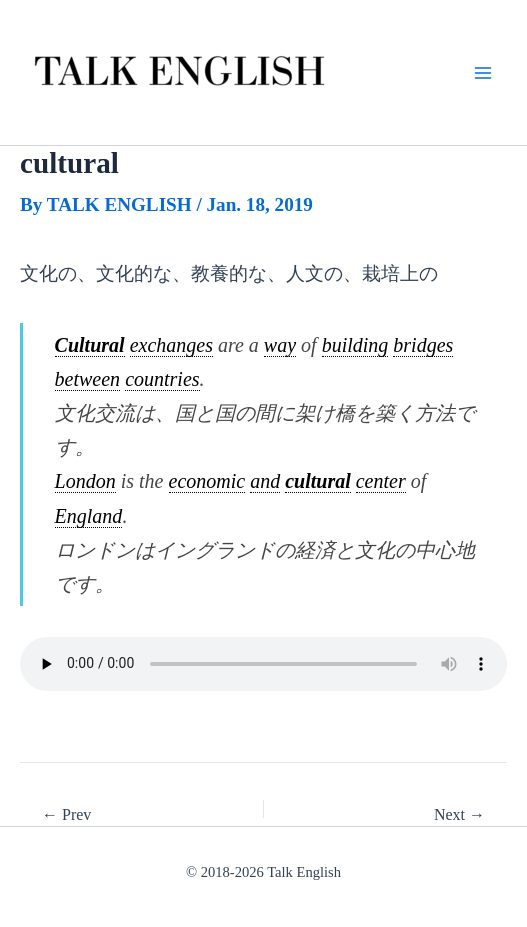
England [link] (89, 516)
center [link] (381, 481)
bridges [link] (423, 345)
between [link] (88, 379)
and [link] (265, 481)
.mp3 (263, 664)
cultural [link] (318, 481)
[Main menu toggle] (482, 72)
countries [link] (162, 379)
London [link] (85, 481)
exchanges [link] (171, 345)
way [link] (280, 345)
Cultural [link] (90, 345)
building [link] (355, 345)
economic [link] (207, 481)
